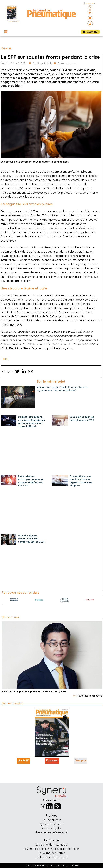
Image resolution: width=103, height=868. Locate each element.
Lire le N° (23, 760)
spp (5, 359)
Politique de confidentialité (51, 832)
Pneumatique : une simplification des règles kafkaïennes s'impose (81, 481)
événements (90, 3)
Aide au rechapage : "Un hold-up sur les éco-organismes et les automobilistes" (62, 389)
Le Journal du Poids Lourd (51, 857)
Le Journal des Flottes (51, 853)
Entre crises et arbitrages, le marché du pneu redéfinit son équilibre (31, 481)
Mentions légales (51, 828)
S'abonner (52, 760)
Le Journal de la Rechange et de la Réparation (52, 849)
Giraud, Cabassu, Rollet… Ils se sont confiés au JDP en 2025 (31, 539)
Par (42, 63)
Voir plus (81, 760)
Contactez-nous (51, 820)
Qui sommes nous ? (52, 824)
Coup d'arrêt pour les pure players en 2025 (82, 418)
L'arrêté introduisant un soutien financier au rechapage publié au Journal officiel (32, 422)
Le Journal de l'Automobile (52, 845)
